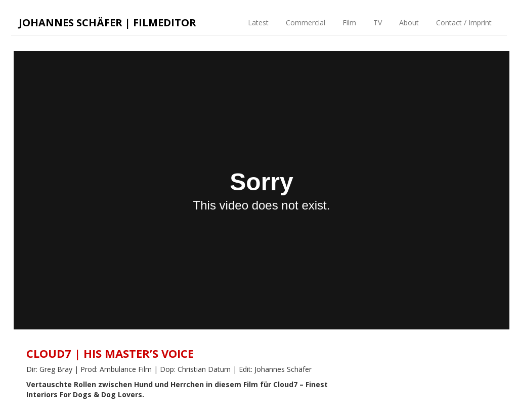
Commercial (305, 23)
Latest (257, 23)
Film (348, 23)
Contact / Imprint (463, 23)
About (408, 23)
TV (377, 23)
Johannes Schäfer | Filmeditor (107, 23)
